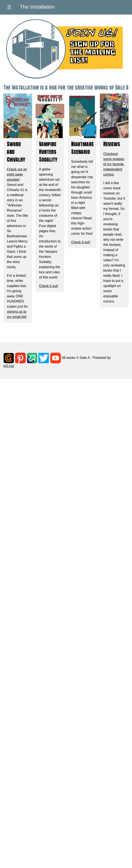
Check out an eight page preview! (17, 174)
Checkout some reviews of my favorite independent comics (114, 164)
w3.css (9, 366)
